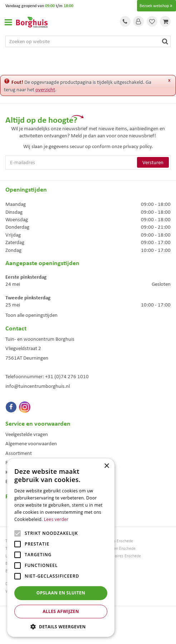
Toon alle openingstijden (31, 315)
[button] (61, 626)
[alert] (61, 548)
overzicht (45, 90)
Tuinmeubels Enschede (113, 541)
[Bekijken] (165, 21)
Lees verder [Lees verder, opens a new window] (56, 519)
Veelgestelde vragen (27, 434)
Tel (125, 21)
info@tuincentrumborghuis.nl (38, 386)
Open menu (8, 22)
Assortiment (19, 453)
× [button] (106, 466)
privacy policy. (138, 146)
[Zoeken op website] (88, 41)
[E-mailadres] (88, 162)
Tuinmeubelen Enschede (114, 549)
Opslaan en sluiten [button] (61, 593)
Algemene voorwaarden (31, 443)
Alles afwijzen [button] (61, 611)
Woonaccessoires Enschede (117, 556)
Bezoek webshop (157, 6)
